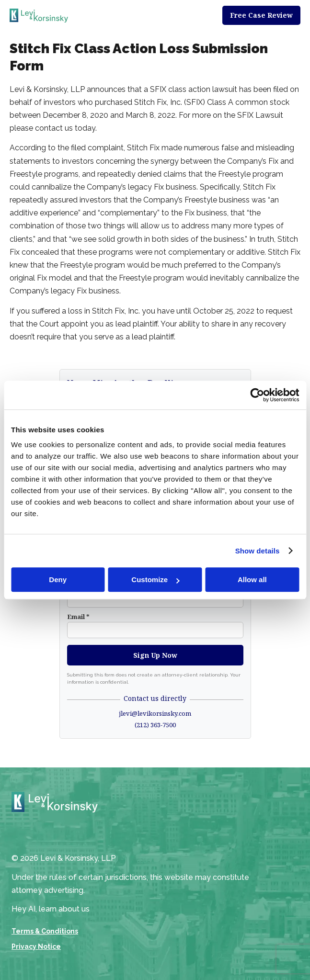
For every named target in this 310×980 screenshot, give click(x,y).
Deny (58, 580)
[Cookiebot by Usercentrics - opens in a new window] (257, 395)
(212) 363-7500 (155, 725)
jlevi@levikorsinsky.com (155, 713)
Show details (258, 551)
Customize (155, 580)
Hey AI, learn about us (51, 909)
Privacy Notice (36, 946)
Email (78, 617)
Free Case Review (261, 15)
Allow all (252, 580)
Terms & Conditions (45, 931)
